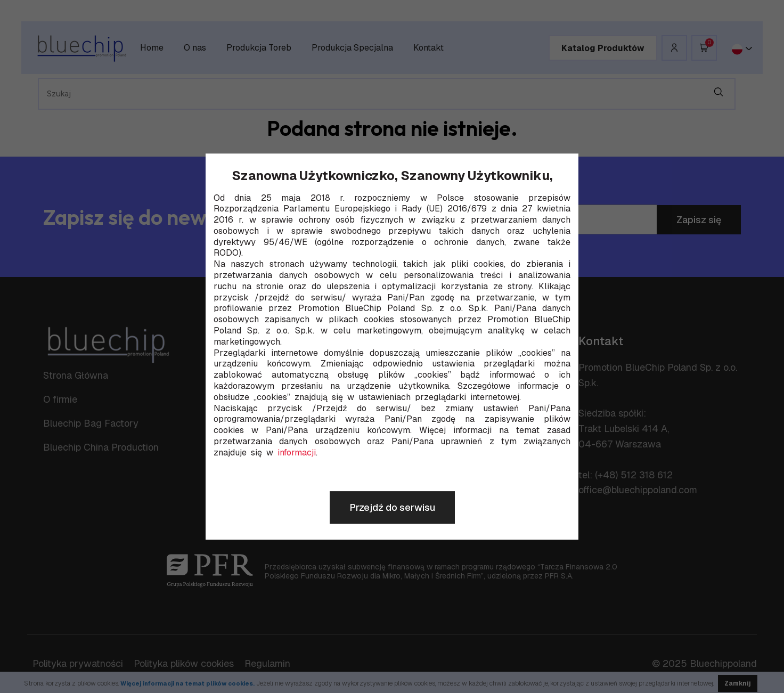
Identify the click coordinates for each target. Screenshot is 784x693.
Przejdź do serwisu (392, 507)
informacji (297, 453)
